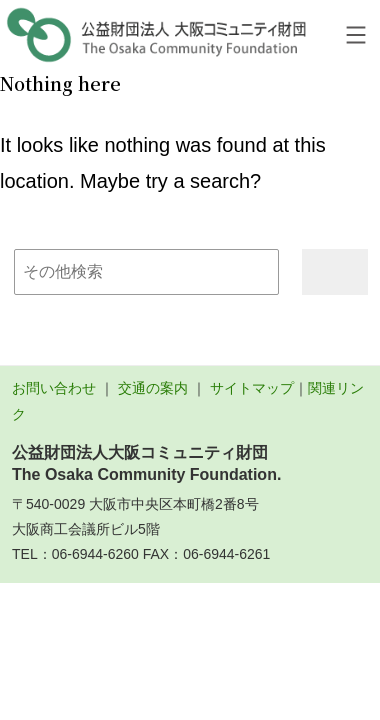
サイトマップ (252, 388)
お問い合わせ (54, 388)
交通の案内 (153, 388)
